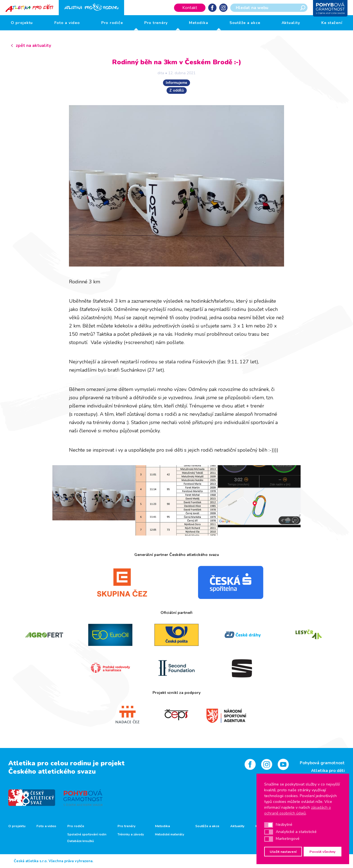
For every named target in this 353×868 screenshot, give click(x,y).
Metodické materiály (170, 835)
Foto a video (67, 23)
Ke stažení (332, 23)
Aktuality (291, 23)
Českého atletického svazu (52, 771)
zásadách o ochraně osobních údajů (298, 810)
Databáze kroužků (81, 841)
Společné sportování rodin (87, 835)
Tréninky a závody (131, 835)
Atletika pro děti (328, 771)
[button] (269, 825)
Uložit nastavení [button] (283, 852)
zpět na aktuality (33, 46)
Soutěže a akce (245, 23)
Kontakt (190, 8)
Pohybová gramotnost (322, 763)
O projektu (22, 23)
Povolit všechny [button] (323, 852)
